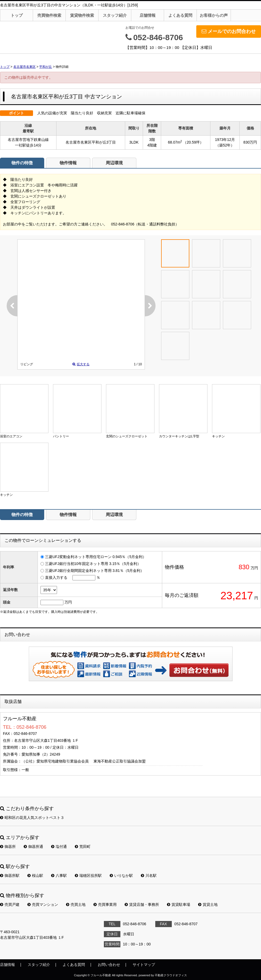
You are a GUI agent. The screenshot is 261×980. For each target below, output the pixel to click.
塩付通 (59, 847)
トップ (17, 15)
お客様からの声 (214, 15)
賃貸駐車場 (179, 904)
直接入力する (56, 577)
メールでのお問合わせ (229, 31)
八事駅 (59, 876)
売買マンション (43, 904)
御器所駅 (10, 876)
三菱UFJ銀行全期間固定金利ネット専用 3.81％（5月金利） (95, 571)
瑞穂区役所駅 (88, 876)
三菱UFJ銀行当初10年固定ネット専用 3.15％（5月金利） (93, 564)
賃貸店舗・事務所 (142, 904)
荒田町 (83, 847)
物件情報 (68, 163)
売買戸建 (10, 904)
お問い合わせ (199, 670)
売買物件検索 (49, 15)
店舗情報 (148, 15)
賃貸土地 (208, 904)
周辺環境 (114, 163)
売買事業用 (105, 904)
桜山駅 (35, 876)
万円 (68, 602)
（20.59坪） (193, 142)
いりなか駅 (121, 876)
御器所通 (33, 847)
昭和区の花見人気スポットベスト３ (32, 818)
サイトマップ (144, 965)
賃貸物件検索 (82, 15)
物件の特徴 (22, 163)
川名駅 (149, 876)
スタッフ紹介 (115, 15)
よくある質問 (180, 15)
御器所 (8, 847)
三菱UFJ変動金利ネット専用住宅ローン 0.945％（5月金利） (96, 557)
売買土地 (76, 904)
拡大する (81, 364)
